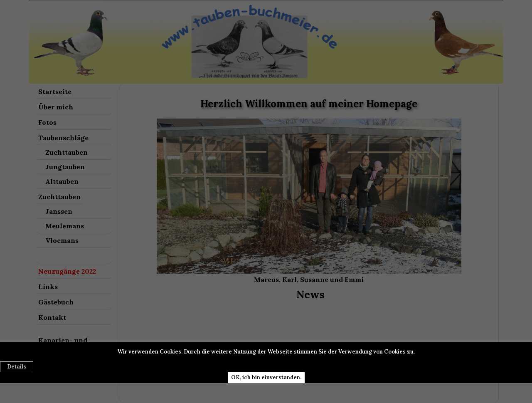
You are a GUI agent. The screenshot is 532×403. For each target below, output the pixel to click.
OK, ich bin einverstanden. (266, 377)
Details (17, 367)
